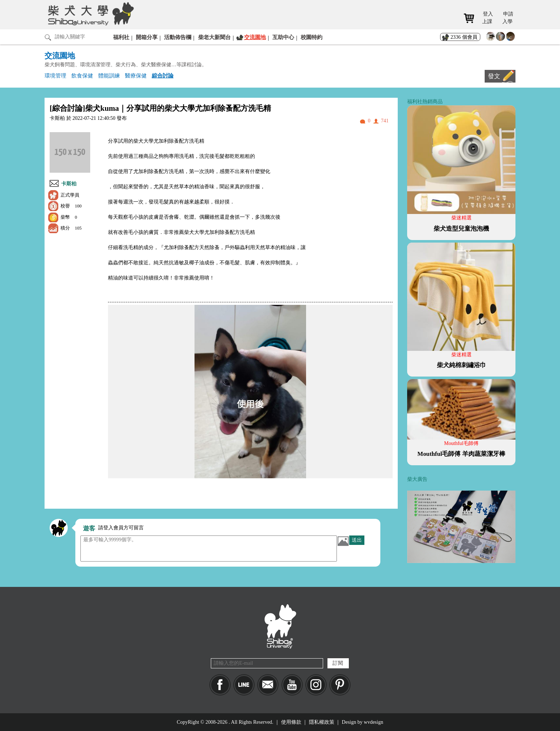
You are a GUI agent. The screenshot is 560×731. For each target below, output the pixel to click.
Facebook (220, 685)
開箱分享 (147, 37)
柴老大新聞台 (214, 37)
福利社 (121, 37)
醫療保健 (136, 75)
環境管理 (55, 75)
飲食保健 (82, 75)
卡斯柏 (69, 184)
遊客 (89, 528)
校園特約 (312, 37)
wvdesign (373, 722)
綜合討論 (163, 75)
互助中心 (283, 37)
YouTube (292, 685)
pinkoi (340, 685)
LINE (244, 685)
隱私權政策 (322, 722)
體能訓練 (109, 75)
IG (316, 685)
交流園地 (255, 37)
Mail (268, 685)
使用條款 (291, 722)
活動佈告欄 (178, 37)
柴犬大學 (90, 13)
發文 (494, 76)
